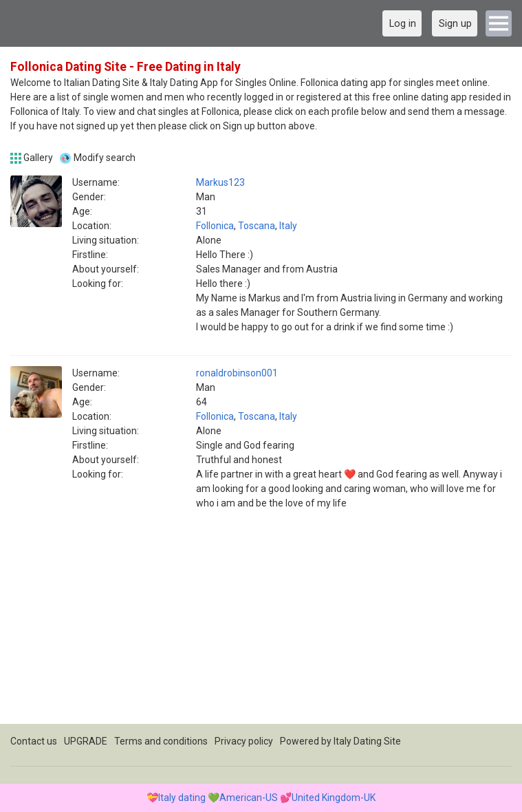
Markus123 (220, 182)
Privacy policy (244, 741)
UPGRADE (86, 741)
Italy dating (182, 798)
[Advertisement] (261, 628)
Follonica (215, 226)
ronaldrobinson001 (237, 373)
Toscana (257, 226)
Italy (288, 226)
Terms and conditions (161, 741)
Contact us (34, 741)
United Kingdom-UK (334, 798)
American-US (249, 798)
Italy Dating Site (367, 741)
